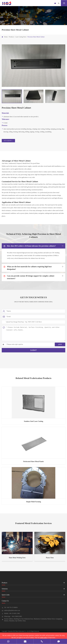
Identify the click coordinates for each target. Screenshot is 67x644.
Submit (33, 350)
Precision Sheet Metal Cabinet (36, 37)
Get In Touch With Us (33, 297)
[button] (4, 547)
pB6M (60, 344)
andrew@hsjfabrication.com (12, 610)
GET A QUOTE (8, 141)
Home (6, 37)
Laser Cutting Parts (21, 37)
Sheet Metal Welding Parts (17, 558)
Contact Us (33, 602)
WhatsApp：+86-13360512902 (13, 616)
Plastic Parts (50, 558)
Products (12, 37)
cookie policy (44, 638)
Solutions (33, 589)
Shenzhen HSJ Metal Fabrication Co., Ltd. (18, 631)
